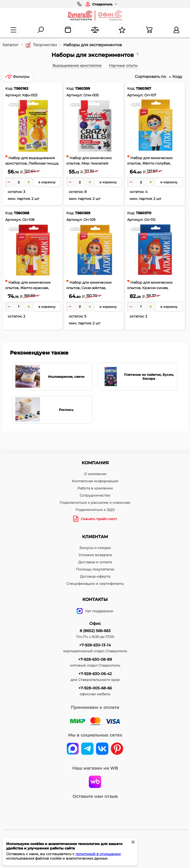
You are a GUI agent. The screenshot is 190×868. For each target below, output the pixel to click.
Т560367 (143, 88)
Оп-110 (150, 220)
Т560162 (21, 88)
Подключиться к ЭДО (95, 510)
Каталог (11, 45)
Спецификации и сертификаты (95, 584)
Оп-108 (28, 220)
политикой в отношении (98, 854)
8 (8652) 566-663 (95, 631)
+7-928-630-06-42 (95, 674)
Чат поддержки (95, 611)
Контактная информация (95, 481)
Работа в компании (95, 488)
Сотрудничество (95, 495)
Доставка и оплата (95, 562)
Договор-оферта (95, 576)
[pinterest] (117, 749)
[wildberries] (95, 782)
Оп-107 (150, 95)
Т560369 (83, 213)
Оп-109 (89, 220)
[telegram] (87, 749)
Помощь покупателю (95, 569)
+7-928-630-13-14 (95, 645)
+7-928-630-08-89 (95, 659)
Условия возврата (95, 555)
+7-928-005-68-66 (95, 688)
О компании (95, 474)
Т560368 (22, 213)
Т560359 (83, 88)
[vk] (73, 749)
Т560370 (144, 213)
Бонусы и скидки (95, 548)
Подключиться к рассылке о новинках (95, 503)
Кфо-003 (30, 95)
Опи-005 (91, 95)
